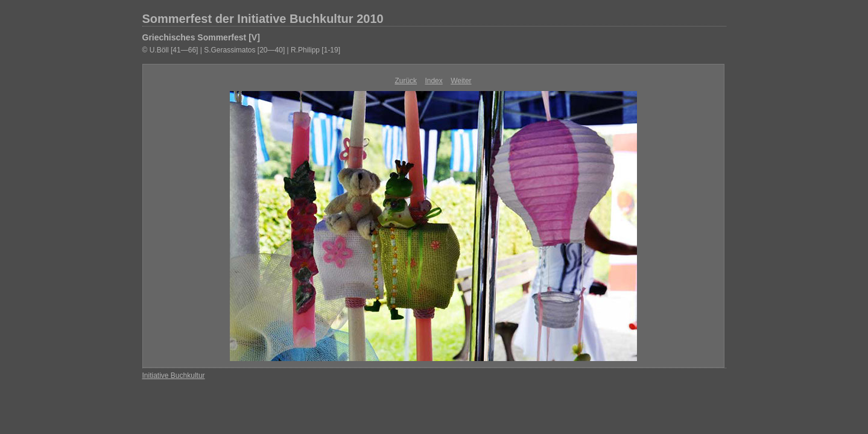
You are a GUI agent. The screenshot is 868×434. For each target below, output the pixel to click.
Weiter (461, 81)
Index (433, 81)
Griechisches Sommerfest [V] (201, 37)
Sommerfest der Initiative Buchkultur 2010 (263, 19)
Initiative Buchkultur (174, 376)
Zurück (406, 81)
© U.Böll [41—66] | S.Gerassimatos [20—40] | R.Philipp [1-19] (242, 50)
